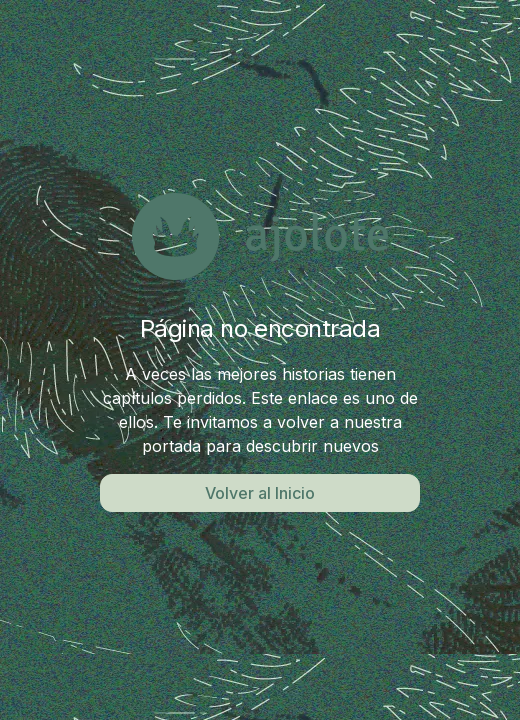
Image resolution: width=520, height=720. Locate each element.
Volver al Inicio (260, 493)
